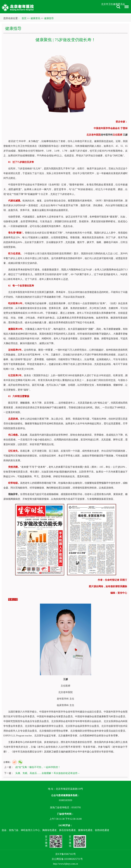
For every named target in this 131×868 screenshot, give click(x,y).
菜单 (126, 7)
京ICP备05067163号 (65, 854)
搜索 (118, 7)
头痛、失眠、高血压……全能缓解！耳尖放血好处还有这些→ (48, 773)
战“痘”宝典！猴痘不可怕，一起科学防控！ (38, 767)
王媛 (125, 135)
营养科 (65, 705)
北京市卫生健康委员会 (113, 4)
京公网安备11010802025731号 (67, 859)
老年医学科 (107, 135)
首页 (24, 18)
